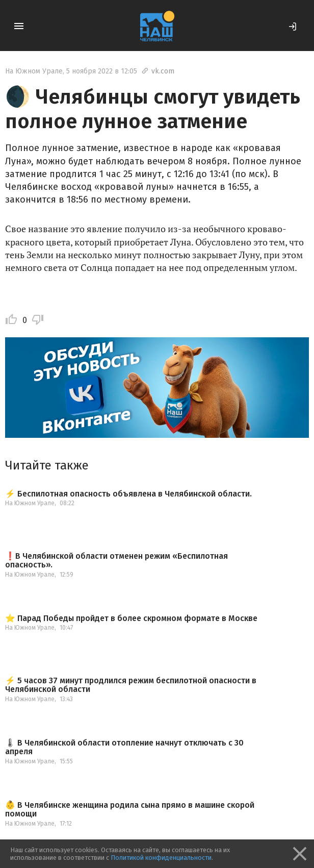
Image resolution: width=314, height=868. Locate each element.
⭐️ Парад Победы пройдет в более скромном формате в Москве (131, 618)
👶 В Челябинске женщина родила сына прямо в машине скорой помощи (130, 810)
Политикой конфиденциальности (161, 858)
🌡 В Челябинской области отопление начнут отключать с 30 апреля (124, 747)
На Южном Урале (34, 71)
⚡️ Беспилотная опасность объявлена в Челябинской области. (128, 494)
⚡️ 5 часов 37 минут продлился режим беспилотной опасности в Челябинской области (131, 685)
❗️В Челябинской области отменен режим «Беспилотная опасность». (116, 561)
